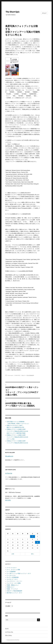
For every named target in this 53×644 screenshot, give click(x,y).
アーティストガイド (12, 568)
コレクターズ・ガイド (12, 579)
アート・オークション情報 (13, 570)
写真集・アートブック (12, 589)
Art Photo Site (9, 473)
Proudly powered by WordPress (13, 640)
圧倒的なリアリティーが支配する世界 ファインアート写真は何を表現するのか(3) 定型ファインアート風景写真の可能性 (17, 431)
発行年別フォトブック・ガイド (14, 593)
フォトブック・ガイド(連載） (14, 583)
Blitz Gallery (9, 635)
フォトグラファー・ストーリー (14, 581)
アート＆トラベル (11, 575)
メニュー (44, 13)
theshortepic (10, 375)
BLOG (7, 629)
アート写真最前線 (11, 572)
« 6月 (13, 554)
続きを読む (8, 500)
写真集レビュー (11, 587)
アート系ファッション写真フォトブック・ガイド (19, 573)
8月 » (33, 554)
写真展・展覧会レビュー (13, 585)
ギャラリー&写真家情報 (13, 577)
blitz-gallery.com (9, 456)
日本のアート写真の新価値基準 (28, 375)
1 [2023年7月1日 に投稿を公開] (33, 537)
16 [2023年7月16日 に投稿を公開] (37, 542)
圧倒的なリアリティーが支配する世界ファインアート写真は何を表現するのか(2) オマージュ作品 (17, 437)
